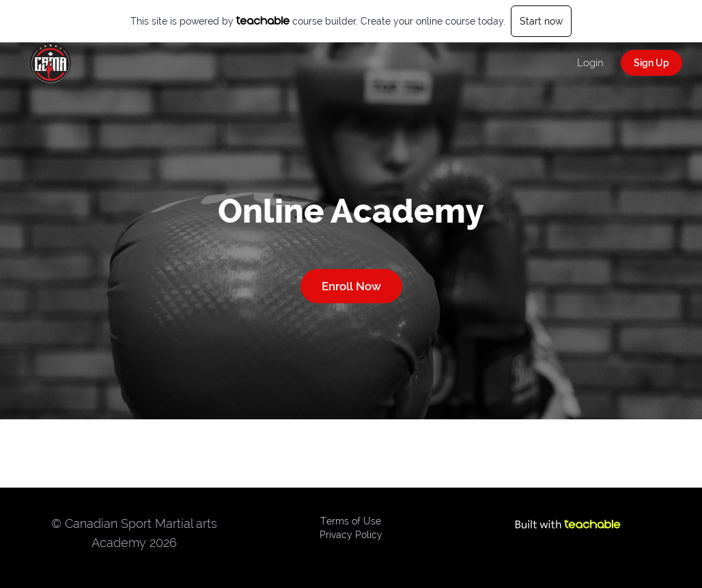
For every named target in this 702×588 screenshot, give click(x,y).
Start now (541, 21)
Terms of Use (351, 521)
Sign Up (651, 63)
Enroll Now (351, 286)
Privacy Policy (351, 535)
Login (590, 63)
